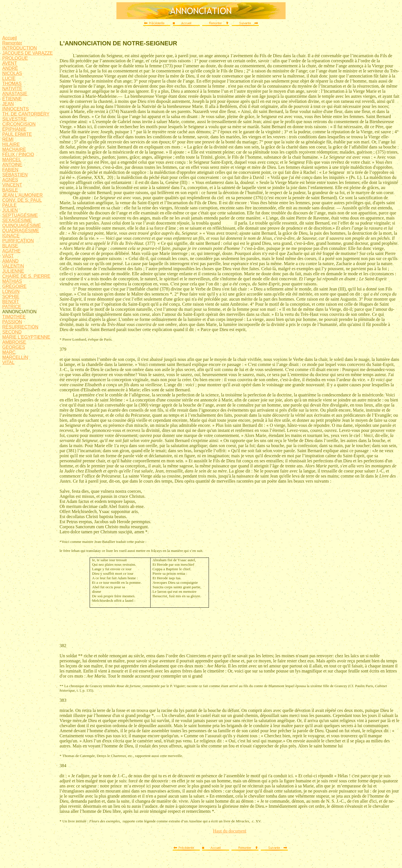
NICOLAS (12, 73)
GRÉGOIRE (14, 286)
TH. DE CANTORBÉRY (26, 114)
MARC (9, 352)
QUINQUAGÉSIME (22, 226)
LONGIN (11, 291)
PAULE (9, 205)
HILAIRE (11, 144)
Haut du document (230, 831)
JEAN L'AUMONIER (23, 195)
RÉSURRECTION (20, 327)
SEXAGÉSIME (17, 220)
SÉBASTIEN (15, 175)
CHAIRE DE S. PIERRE (26, 276)
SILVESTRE (15, 119)
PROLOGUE (15, 58)
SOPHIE (11, 297)
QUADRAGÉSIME (21, 231)
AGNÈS (10, 180)
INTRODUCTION (20, 48)
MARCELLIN (15, 357)
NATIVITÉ (12, 89)
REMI (8, 139)
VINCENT (12, 185)
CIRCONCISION (19, 124)
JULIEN (10, 210)
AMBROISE (14, 342)
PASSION (12, 322)
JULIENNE (13, 271)
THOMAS (12, 84)
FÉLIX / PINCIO (18, 155)
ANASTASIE (15, 94)
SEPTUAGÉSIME (20, 215)
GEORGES (14, 347)
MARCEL (12, 160)
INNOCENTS (16, 109)
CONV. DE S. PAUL (22, 200)
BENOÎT (11, 302)
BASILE (10, 190)
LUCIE (9, 78)
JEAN (8, 104)
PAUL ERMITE (17, 134)
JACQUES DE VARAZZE (27, 53)
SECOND (12, 332)
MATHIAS (12, 281)
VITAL (8, 362)
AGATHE (11, 251)
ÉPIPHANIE (14, 129)
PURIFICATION (18, 241)
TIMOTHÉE (14, 317)
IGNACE (11, 236)
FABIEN (10, 170)
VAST (8, 256)
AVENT (10, 63)
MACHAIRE (14, 149)
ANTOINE (12, 165)
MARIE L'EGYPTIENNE (26, 337)
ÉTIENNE (12, 99)
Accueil (10, 38)
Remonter (12, 43)
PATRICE (12, 307)
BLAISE (10, 246)
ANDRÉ (10, 68)
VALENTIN (13, 266)
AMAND (10, 261)
